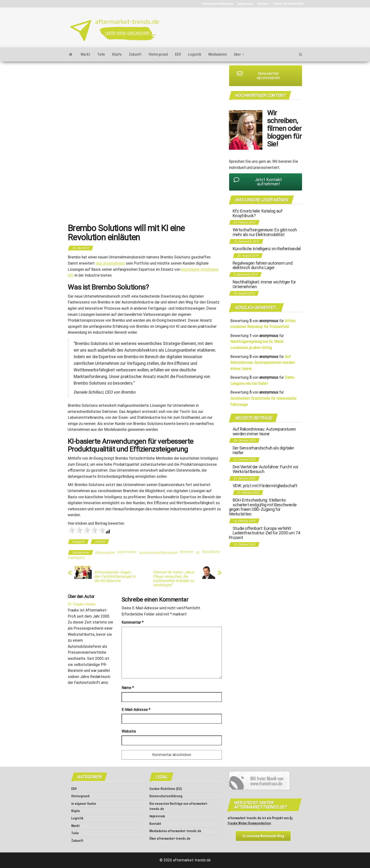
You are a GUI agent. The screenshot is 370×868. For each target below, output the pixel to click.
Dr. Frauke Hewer (82, 604)
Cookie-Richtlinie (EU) (288, 4)
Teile (101, 54)
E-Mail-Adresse (136, 710)
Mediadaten (218, 54)
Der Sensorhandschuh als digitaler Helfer (263, 450)
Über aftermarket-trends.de (170, 839)
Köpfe (117, 54)
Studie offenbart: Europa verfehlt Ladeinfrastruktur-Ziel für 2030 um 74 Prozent (265, 533)
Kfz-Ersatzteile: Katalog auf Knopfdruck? (258, 213)
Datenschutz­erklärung (217, 4)
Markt (85, 54)
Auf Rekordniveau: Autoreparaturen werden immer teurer (263, 363)
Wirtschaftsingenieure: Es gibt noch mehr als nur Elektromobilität (265, 232)
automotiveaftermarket (158, 553)
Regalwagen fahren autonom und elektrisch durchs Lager (263, 265)
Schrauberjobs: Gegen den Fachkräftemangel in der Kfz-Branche (115, 577)
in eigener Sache (84, 804)
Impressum (245, 4)
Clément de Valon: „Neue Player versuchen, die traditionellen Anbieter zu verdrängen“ (174, 579)
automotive (127, 552)
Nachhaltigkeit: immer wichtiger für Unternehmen (264, 284)
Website (129, 731)
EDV (178, 54)
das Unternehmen (110, 263)
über (239, 54)
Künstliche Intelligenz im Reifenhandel (267, 249)
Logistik (195, 54)
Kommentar (132, 622)
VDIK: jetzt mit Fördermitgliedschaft (265, 486)
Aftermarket (105, 553)
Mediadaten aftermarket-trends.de (175, 831)
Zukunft (135, 54)
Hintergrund (158, 54)
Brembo (187, 552)
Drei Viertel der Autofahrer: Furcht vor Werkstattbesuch (266, 469)
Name (128, 688)
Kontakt (263, 4)
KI (198, 553)
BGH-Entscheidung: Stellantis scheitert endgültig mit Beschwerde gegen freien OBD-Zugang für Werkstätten (263, 507)
